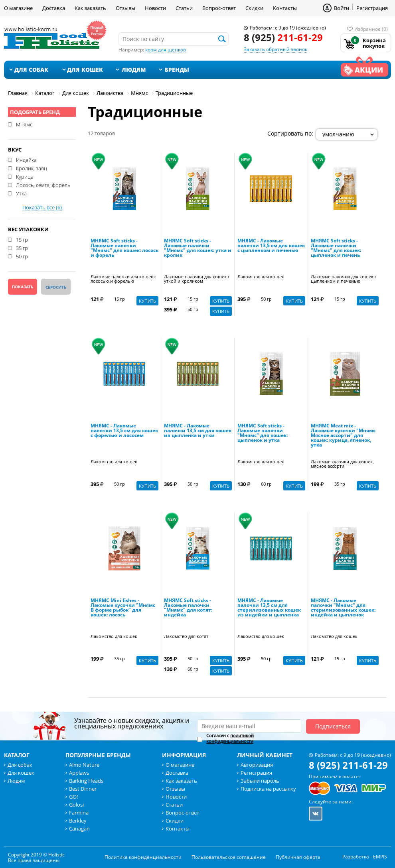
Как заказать (90, 8)
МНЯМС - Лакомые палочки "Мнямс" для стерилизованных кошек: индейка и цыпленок (343, 608)
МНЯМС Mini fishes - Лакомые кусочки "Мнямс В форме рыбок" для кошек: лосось (123, 608)
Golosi (76, 805)
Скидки (254, 8)
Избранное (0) (371, 29)
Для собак (31, 70)
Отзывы (125, 8)
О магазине (18, 8)
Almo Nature (84, 765)
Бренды (177, 70)
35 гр (22, 248)
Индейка (26, 159)
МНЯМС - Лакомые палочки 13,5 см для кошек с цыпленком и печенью (271, 246)
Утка (21, 193)
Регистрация (372, 8)
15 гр (22, 239)
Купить (147, 301)
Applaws (79, 773)
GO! (73, 797)
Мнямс (24, 124)
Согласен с (230, 738)
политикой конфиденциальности (230, 738)
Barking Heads (86, 781)
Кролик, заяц (32, 168)
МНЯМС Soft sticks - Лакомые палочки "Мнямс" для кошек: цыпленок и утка (263, 433)
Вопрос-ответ (219, 8)
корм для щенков (166, 50)
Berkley (78, 821)
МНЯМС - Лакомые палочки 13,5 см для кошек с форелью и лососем (124, 431)
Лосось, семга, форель (43, 185)
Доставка (54, 8)
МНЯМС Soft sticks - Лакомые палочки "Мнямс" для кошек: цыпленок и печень (336, 248)
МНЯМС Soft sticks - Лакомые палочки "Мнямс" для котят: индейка (188, 608)
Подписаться (333, 726)
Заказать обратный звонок (276, 49)
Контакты (285, 8)
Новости (155, 8)
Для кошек (85, 70)
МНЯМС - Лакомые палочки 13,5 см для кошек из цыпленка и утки (198, 431)
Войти (342, 8)
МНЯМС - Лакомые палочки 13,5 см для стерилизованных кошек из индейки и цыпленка (269, 608)
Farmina (79, 813)
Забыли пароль (260, 781)
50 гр (22, 256)
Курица (25, 176)
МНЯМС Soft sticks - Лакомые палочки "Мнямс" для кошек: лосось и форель (124, 248)
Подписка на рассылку (268, 789)
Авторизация (257, 765)
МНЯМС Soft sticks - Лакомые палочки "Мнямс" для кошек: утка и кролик (198, 248)
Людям (134, 70)
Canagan (79, 829)
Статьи (184, 8)
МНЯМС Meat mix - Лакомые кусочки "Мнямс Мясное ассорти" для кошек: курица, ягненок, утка (343, 436)
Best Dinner (83, 789)
